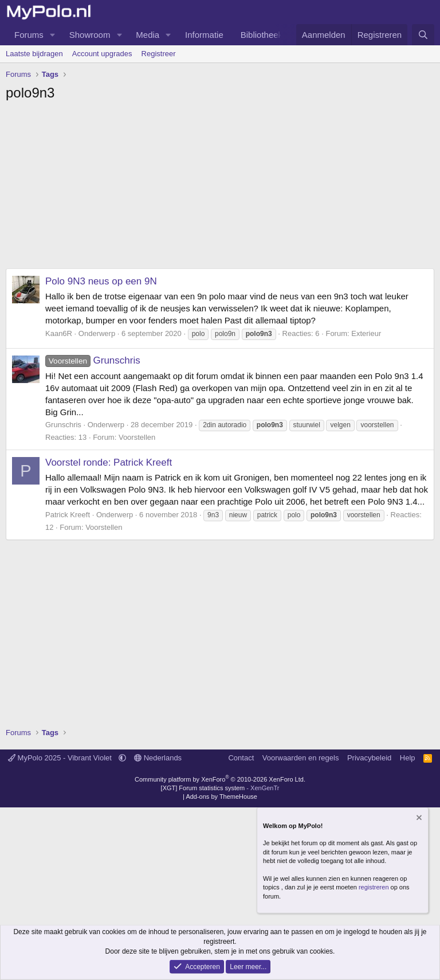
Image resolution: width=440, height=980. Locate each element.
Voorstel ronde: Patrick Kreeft (109, 462)
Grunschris (93, 360)
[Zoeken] (423, 35)
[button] (53, 35)
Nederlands (158, 758)
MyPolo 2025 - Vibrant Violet (61, 758)
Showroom (90, 35)
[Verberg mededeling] (418, 819)
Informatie (204, 35)
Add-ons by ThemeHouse (221, 797)
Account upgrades (102, 54)
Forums (29, 35)
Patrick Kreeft (68, 515)
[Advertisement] (220, 188)
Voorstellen (137, 437)
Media (148, 35)
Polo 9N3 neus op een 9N (101, 281)
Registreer (159, 54)
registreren (374, 887)
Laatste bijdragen (34, 54)
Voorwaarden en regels (301, 758)
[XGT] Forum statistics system (220, 788)
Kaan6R (59, 333)
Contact (241, 758)
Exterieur (366, 333)
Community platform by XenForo (220, 779)
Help (408, 758)
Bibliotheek (262, 35)
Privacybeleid (369, 758)
